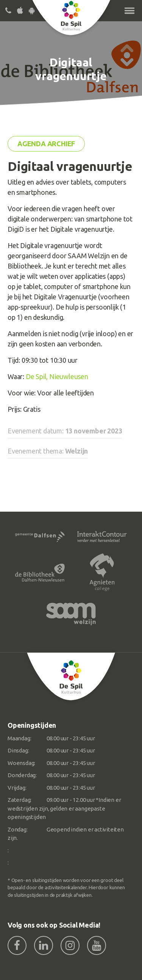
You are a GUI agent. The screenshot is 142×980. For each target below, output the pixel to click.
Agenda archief (46, 144)
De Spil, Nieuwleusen (57, 376)
